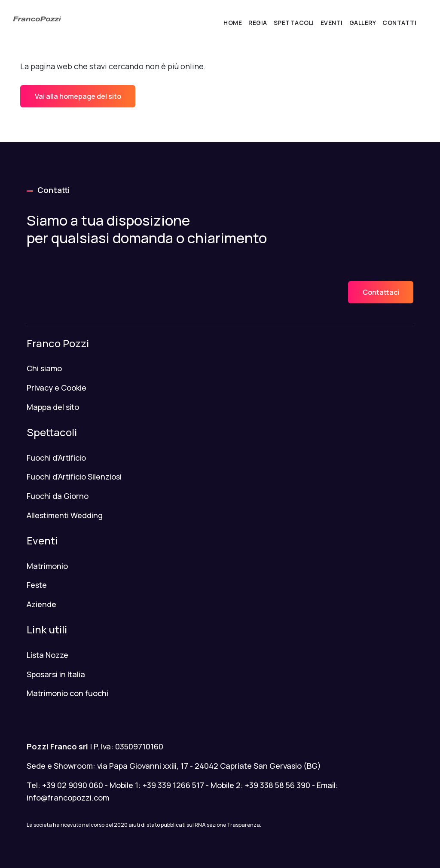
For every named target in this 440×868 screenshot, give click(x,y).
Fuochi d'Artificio (56, 458)
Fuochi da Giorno (58, 496)
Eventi (332, 23)
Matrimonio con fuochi (67, 693)
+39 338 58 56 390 (278, 785)
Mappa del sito (53, 407)
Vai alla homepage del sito (78, 96)
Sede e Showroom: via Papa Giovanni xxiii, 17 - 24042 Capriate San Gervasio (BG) (174, 766)
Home (233, 23)
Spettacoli (294, 23)
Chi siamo (44, 368)
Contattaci (381, 292)
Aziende (41, 604)
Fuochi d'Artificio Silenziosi (74, 477)
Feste (37, 585)
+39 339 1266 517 (173, 785)
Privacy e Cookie (57, 388)
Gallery (363, 23)
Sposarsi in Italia (56, 674)
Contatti (399, 23)
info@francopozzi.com (68, 798)
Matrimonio (47, 566)
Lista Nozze (47, 655)
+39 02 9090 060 (73, 785)
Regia (258, 23)
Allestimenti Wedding (65, 515)
